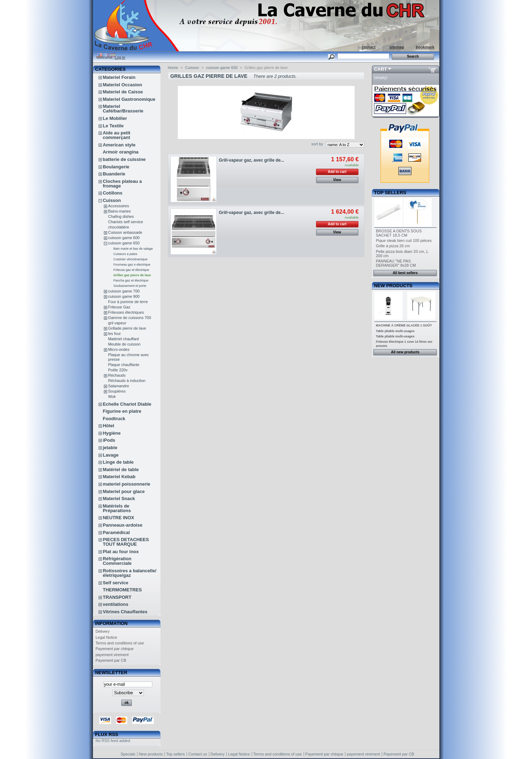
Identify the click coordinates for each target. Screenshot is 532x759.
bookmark (425, 47)
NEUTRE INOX (119, 518)
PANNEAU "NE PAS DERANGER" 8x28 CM (396, 263)
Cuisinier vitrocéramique (131, 259)
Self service (116, 583)
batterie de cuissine (124, 159)
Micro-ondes (119, 349)
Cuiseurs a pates (125, 254)
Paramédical (116, 532)
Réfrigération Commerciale (117, 561)
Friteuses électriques (126, 312)
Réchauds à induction (127, 381)
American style (119, 145)
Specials (128, 754)
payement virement (112, 655)
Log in (120, 57)
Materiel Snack (119, 499)
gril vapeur (117, 323)
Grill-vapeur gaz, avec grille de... (252, 160)
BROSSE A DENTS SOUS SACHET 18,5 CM (399, 233)
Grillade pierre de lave (127, 328)
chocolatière (119, 227)
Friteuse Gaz (119, 307)
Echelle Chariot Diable (127, 404)
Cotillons (113, 193)
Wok (112, 396)
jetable (110, 448)
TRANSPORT (117, 597)
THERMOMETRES (122, 590)
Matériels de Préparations (117, 508)
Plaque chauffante (124, 365)
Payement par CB (111, 660)
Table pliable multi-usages (395, 331)
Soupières (117, 391)
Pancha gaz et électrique (131, 280)
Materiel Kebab (119, 477)
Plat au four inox (121, 552)
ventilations (116, 604)
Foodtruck (114, 419)
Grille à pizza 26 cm (393, 246)
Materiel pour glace (124, 491)
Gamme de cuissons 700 (130, 318)
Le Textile (113, 126)
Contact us (198, 754)
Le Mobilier (115, 118)
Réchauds (117, 375)
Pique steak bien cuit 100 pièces (404, 241)
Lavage (111, 455)
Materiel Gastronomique (129, 99)
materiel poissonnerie (127, 484)
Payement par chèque (115, 649)
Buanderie (114, 174)
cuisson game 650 (124, 243)
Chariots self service (126, 222)
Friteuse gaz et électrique (131, 270)
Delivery (103, 631)
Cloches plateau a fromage (122, 184)
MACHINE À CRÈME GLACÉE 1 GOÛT (404, 325)
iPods (109, 440)
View (337, 180)
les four (115, 334)
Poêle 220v (118, 370)
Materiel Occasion (122, 85)
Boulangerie (116, 167)
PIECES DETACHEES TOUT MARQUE (126, 542)
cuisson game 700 (124, 291)
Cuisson (112, 200)
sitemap (397, 47)
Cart (381, 69)
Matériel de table (121, 470)
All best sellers (405, 273)
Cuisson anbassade (125, 232)
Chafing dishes (121, 216)
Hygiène (112, 433)
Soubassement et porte (130, 286)
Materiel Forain (119, 77)
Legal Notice (106, 637)
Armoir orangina (121, 152)
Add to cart (337, 172)
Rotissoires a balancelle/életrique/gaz (130, 573)
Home (173, 68)
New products (393, 286)
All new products (405, 352)
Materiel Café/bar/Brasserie (123, 109)
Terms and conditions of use (120, 643)
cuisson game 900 (124, 296)
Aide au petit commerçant (117, 135)
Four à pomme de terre (128, 302)
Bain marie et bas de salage (133, 249)
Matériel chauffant (124, 339)
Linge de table (118, 462)
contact (369, 47)
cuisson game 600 (124, 238)
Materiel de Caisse (123, 92)
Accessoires (119, 206)
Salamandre (119, 386)
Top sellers (390, 193)
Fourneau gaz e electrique (132, 265)
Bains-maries (119, 211)
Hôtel (109, 426)
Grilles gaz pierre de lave (132, 275)
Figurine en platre (122, 411)
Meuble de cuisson (124, 344)
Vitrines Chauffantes (125, 612)
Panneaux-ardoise (123, 525)
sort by (317, 144)
